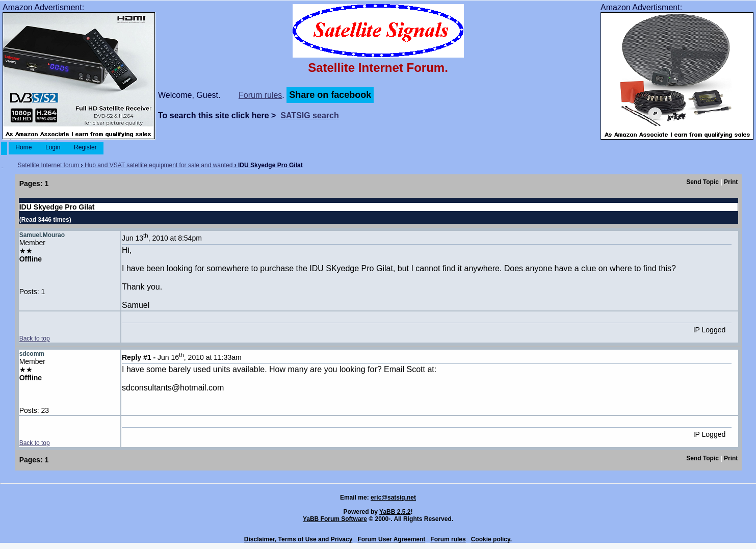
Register (85, 147)
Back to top (35, 338)
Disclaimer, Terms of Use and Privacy (298, 539)
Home (24, 147)
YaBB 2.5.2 (395, 512)
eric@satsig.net (393, 498)
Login (53, 147)
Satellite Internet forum (49, 165)
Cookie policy (491, 539)
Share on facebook (330, 95)
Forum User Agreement (391, 539)
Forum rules (260, 95)
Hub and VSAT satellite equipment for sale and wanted (159, 165)
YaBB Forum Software (335, 519)
